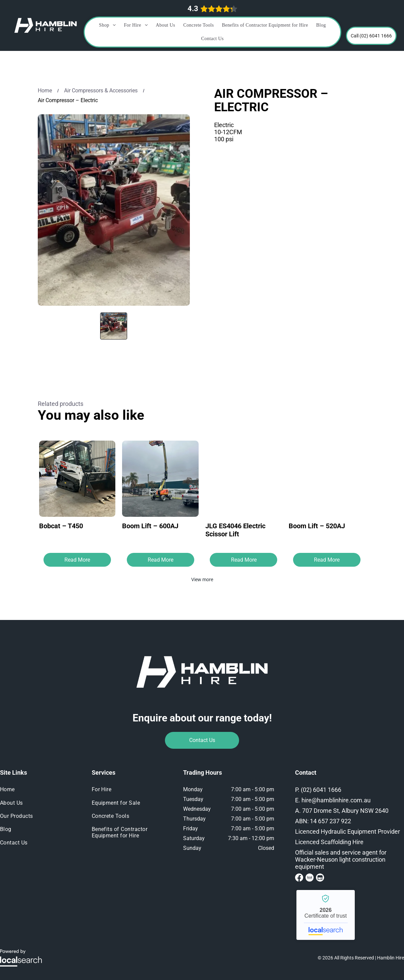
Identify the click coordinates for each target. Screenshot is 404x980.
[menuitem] (108, 25)
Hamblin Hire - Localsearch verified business (326, 915)
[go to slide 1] (114, 326)
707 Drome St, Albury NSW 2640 (345, 811)
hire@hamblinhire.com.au (336, 800)
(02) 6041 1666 (321, 790)
